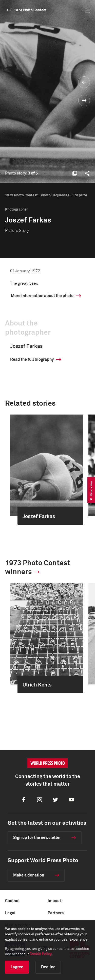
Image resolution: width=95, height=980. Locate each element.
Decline (48, 967)
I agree (17, 967)
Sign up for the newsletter (37, 838)
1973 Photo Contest (30, 10)
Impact (54, 901)
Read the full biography (32, 359)
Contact (12, 901)
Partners (56, 913)
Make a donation (29, 875)
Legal (10, 913)
